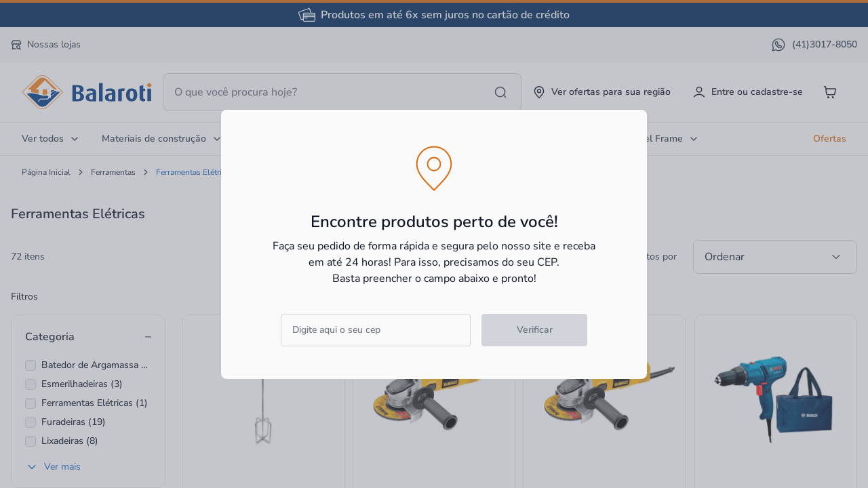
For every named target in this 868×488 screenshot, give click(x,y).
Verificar (535, 330)
